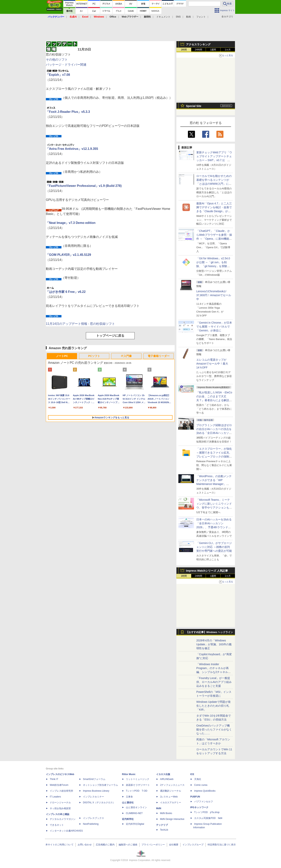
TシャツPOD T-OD (137, 791)
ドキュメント (163, 17)
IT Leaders (55, 797)
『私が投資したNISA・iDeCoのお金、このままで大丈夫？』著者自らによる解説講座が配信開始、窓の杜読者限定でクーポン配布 (214, 400)
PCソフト (94, 356)
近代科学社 (128, 819)
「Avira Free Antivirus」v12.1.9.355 (72, 149)
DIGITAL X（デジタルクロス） (99, 803)
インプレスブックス (93, 818)
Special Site (194, 106)
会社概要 (174, 845)
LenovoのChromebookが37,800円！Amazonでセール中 (214, 295)
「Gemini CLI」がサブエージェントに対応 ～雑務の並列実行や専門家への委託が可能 (214, 547)
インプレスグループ (193, 845)
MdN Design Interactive (172, 819)
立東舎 (129, 797)
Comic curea (201, 785)
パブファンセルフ (204, 802)
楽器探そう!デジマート (138, 785)
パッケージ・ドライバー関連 (66, 65)
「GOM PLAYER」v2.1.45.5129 (68, 255)
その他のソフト (57, 60)
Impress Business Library (96, 791)
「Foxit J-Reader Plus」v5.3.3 (68, 112)
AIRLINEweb (167, 779)
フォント (201, 17)
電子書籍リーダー (159, 356)
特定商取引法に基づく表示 (222, 845)
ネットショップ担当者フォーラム (100, 785)
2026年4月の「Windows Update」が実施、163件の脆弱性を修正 (214, 644)
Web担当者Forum (59, 785)
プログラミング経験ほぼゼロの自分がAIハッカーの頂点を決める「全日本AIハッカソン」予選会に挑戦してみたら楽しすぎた (214, 433)
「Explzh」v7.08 (58, 75)
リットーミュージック (138, 779)
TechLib (164, 830)
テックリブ (162, 825)
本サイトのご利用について (60, 845)
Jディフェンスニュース (172, 785)
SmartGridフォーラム (94, 779)
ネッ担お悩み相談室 (60, 808)
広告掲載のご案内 (105, 845)
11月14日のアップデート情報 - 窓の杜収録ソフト (80, 324)
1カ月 (228, 50)
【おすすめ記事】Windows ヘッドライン (209, 632)
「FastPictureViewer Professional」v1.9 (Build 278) (84, 186)
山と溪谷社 (128, 803)
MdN (159, 808)
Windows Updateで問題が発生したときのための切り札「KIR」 (213, 706)
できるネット (57, 825)
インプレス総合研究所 (61, 791)
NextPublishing (91, 824)
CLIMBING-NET (134, 813)
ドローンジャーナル (60, 803)
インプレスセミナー (93, 797)
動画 (189, 17)
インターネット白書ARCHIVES (66, 831)
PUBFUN (195, 797)
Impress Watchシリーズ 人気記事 (207, 571)
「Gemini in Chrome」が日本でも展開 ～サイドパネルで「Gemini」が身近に (214, 327)
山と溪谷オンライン (136, 807)
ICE (192, 774)
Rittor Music (129, 774)
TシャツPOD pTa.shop (207, 812)
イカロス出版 (163, 774)
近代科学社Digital (135, 824)
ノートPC (62, 356)
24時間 (198, 50)
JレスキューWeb (169, 797)
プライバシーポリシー (153, 845)
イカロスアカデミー (171, 803)
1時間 (184, 50)
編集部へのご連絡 (128, 845)
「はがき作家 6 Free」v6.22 (66, 292)
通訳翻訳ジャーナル (171, 791)
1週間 (213, 50)
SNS (178, 17)
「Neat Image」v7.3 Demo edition (71, 223)
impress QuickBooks (205, 791)
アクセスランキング (198, 44)
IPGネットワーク (199, 807)
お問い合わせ (85, 845)
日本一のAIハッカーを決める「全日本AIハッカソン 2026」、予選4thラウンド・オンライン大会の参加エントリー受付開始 (214, 527)
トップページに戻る (110, 336)
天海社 (198, 779)
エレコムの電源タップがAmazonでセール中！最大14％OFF (212, 364)
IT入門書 (126, 356)
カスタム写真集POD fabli (208, 818)
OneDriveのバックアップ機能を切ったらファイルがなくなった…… (214, 729)
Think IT (54, 779)
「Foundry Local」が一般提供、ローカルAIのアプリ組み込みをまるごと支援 (214, 682)
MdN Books (166, 813)
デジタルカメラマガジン (63, 819)
